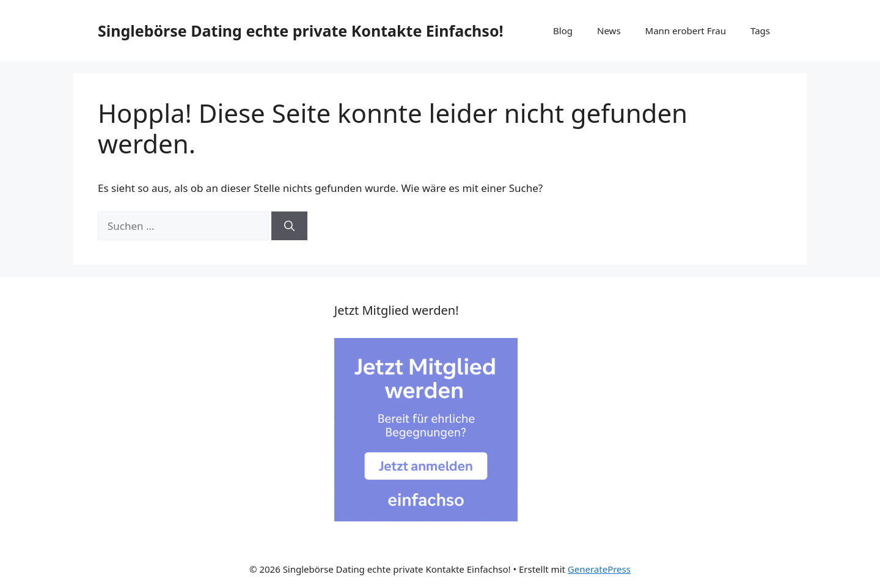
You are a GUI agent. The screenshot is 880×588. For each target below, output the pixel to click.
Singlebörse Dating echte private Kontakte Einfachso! (301, 31)
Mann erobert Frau (686, 31)
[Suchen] (289, 226)
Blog (563, 31)
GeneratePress (599, 569)
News (609, 31)
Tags (760, 31)
